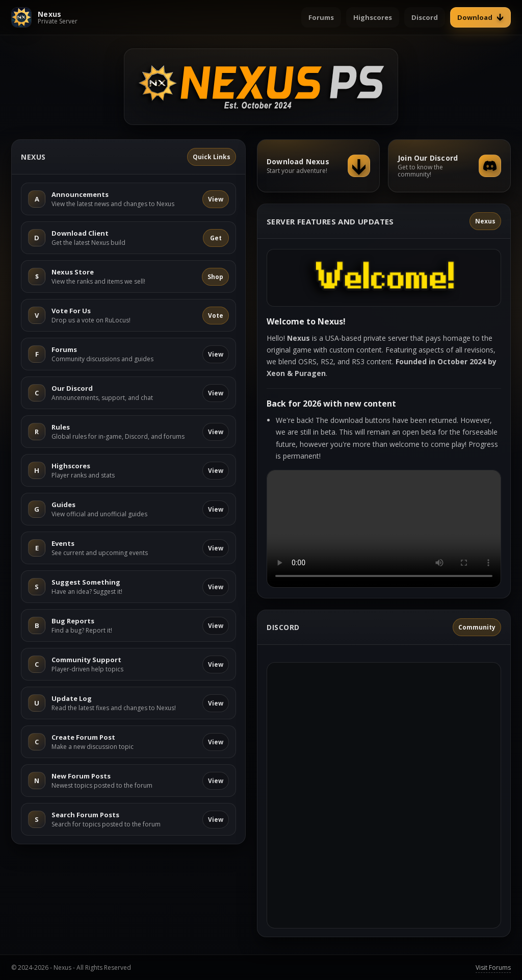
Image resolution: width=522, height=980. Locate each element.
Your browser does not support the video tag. (384, 529)
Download (480, 17)
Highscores (373, 17)
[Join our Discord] (449, 166)
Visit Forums (493, 968)
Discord (425, 17)
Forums (321, 17)
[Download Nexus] (318, 166)
